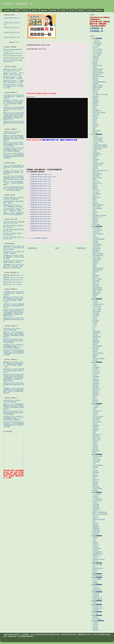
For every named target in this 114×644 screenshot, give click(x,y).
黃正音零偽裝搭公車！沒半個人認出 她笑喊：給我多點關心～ (13, 198)
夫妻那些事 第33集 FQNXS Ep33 (41, 179)
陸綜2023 (44, 10)
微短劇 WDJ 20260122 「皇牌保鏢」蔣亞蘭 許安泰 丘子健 (13, 70)
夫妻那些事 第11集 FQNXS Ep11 (41, 231)
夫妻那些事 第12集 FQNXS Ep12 (41, 228)
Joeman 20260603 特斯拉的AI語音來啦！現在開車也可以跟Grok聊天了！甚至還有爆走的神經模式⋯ (14, 189)
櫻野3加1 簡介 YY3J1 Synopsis (13, 284)
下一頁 (16, 42)
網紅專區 (53, 10)
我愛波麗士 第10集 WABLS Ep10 (13, 280)
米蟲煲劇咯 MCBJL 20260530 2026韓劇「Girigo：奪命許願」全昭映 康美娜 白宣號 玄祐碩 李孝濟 (14, 266)
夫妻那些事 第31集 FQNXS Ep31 (41, 184)
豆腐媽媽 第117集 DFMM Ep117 (13, 53)
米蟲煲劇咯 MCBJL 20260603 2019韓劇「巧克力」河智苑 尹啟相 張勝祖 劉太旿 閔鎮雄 (14, 248)
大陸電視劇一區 (96, 28)
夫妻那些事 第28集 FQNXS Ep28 (41, 191)
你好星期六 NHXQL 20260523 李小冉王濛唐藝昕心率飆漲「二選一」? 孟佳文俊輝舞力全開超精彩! (14, 150)
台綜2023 (35, 10)
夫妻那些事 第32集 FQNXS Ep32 (41, 181)
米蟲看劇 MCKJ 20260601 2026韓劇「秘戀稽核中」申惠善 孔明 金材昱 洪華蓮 (14, 257)
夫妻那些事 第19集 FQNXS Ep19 (41, 212)
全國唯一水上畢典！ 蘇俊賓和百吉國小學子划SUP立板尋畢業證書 (14, 214)
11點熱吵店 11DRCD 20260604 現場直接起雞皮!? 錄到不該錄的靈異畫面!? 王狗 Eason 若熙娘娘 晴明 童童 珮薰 (13, 391)
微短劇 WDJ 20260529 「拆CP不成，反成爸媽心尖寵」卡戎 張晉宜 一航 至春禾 (14, 86)
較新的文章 (33, 248)
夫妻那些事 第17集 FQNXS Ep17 (41, 217)
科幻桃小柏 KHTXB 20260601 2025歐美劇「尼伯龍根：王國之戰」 (14, 262)
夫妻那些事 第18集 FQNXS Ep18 (41, 214)
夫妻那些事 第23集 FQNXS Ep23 (41, 203)
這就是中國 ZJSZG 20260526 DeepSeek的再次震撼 (12, 133)
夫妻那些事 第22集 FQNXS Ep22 (41, 205)
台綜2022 (90, 10)
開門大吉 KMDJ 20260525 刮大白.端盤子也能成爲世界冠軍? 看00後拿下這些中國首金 (13, 144)
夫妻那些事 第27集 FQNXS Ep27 (41, 193)
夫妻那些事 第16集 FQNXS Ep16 (41, 219)
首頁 (57, 248)
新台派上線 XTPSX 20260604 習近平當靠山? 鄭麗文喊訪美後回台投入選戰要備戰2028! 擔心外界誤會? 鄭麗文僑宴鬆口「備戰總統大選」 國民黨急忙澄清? (14, 116)
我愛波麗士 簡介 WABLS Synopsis (13, 277)
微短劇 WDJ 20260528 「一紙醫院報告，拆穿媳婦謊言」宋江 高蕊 (14, 82)
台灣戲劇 (17, 10)
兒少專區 (63, 10)
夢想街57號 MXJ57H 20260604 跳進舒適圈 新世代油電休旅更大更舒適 (14, 123)
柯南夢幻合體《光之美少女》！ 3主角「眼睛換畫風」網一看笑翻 (13, 206)
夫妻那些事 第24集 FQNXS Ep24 (41, 200)
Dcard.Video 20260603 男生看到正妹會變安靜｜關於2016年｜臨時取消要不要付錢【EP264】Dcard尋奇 (14, 178)
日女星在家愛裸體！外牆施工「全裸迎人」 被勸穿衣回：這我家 (13, 210)
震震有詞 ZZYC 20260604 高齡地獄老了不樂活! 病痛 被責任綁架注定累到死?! (14, 109)
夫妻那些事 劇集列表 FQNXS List (41, 174)
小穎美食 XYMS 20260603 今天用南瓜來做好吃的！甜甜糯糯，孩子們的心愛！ (13, 172)
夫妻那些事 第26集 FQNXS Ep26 (41, 195)
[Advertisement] (57, 155)
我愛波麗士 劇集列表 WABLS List (13, 275)
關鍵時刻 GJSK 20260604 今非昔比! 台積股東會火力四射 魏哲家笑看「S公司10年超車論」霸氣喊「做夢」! (13, 103)
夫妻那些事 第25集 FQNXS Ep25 (41, 198)
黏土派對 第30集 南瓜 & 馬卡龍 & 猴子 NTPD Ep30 (13, 226)
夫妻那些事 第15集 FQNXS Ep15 (41, 221)
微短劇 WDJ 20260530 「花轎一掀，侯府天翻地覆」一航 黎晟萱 (13, 78)
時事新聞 (81, 10)
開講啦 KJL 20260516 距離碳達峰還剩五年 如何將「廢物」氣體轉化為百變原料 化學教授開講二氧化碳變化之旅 (14, 138)
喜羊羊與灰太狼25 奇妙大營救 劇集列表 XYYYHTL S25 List (14, 223)
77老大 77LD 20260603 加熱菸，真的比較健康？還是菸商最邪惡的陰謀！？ (14, 167)
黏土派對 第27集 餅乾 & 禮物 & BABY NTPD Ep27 (13, 234)
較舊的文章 (81, 248)
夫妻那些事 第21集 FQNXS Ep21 (41, 207)
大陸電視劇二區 (96, 31)
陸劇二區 (26, 10)
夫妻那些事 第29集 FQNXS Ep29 (41, 188)
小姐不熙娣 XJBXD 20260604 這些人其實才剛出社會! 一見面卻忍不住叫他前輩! (14, 97)
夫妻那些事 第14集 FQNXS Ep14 (41, 224)
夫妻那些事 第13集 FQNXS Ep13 (41, 226)
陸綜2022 (99, 10)
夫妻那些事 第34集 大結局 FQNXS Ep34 (43, 177)
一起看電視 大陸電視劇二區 (16, 4)
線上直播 (72, 10)
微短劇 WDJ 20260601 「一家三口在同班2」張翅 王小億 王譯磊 (14, 74)
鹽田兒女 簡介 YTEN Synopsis (12, 282)
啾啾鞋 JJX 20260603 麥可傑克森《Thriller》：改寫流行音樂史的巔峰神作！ (13, 183)
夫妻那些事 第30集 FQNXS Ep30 (41, 186)
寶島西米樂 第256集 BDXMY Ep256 (14, 58)
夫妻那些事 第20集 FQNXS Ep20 (41, 210)
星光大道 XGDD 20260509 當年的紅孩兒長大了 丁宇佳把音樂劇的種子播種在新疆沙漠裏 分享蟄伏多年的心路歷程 (14, 156)
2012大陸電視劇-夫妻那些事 (39, 238)
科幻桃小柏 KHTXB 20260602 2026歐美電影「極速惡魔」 (14, 252)
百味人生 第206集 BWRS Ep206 (13, 56)
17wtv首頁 (7, 10)
